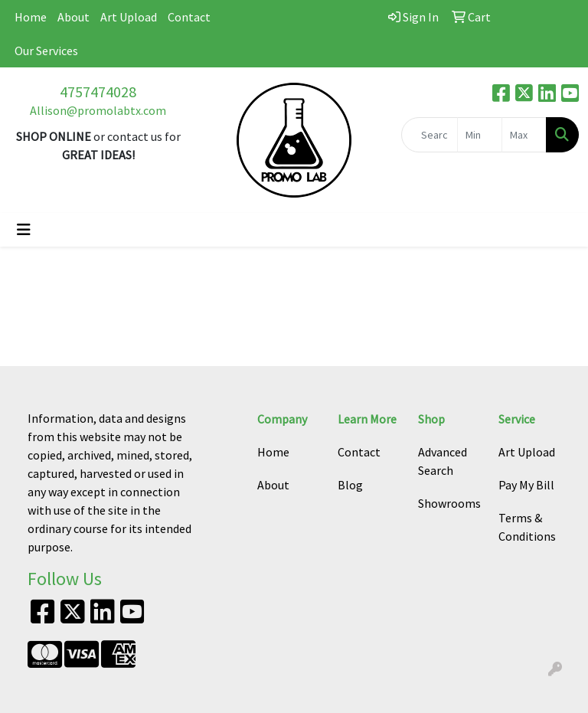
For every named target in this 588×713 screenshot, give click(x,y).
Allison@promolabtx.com (98, 110)
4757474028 (98, 92)
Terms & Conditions (527, 527)
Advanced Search (443, 461)
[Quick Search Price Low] (480, 135)
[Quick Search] (430, 135)
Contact (189, 17)
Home (31, 17)
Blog (350, 485)
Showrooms (449, 503)
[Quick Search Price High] (524, 135)
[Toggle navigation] (24, 230)
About (73, 17)
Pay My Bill (526, 485)
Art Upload (129, 17)
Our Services (46, 51)
